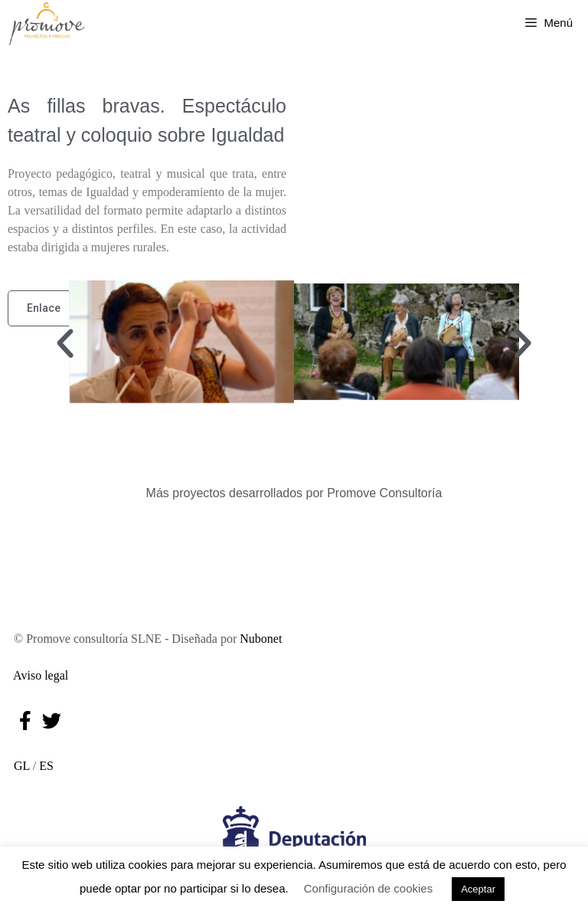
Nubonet (261, 639)
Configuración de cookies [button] (368, 888)
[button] (65, 344)
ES (46, 766)
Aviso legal (38, 675)
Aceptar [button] (478, 889)
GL (19, 766)
